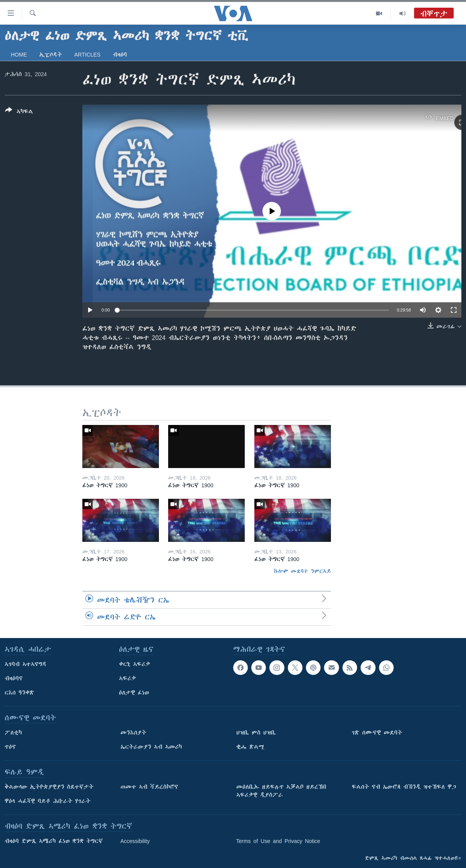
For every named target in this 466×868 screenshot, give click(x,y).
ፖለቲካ (13, 733)
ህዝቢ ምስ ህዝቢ (256, 733)
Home (19, 55)
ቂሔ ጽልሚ (250, 747)
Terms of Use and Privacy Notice (278, 841)
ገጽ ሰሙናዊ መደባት (377, 733)
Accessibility (135, 841)
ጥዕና (10, 747)
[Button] (19, 112)
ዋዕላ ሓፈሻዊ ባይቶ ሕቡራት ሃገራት (48, 801)
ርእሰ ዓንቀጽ (19, 693)
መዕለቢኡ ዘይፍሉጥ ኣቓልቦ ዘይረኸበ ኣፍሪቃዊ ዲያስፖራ (281, 791)
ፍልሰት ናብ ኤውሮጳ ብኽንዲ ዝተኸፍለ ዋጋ (404, 787)
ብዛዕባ (120, 55)
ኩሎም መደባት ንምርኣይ (302, 571)
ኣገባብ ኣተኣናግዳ (26, 664)
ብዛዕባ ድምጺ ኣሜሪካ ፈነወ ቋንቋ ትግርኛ (54, 841)
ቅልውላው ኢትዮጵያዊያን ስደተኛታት (49, 787)
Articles (87, 55)
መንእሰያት (133, 733)
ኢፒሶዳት (51, 55)
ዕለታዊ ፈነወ (134, 693)
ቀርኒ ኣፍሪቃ (134, 664)
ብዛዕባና (14, 678)
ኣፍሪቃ (127, 678)
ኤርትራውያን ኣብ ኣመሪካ (151, 747)
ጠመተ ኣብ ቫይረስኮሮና (149, 787)
